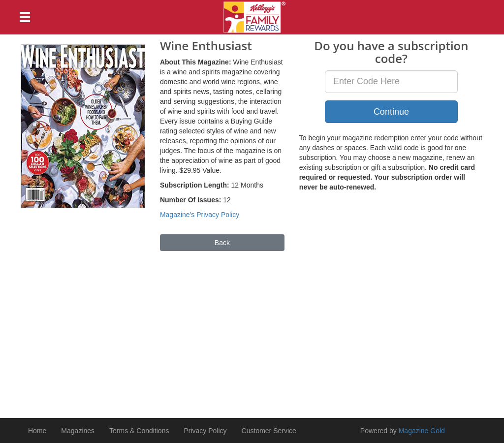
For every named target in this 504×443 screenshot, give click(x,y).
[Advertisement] (252, 330)
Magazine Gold (422, 431)
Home (37, 431)
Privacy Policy (205, 431)
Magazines (78, 431)
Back (222, 243)
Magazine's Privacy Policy (200, 215)
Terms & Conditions (139, 431)
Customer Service (269, 431)
